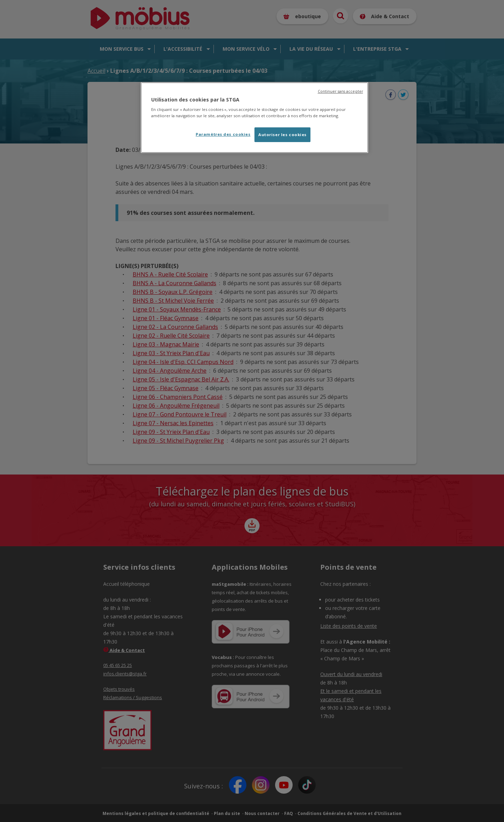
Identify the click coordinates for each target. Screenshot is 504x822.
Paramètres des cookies (223, 134)
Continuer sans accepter (340, 91)
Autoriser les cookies (282, 135)
